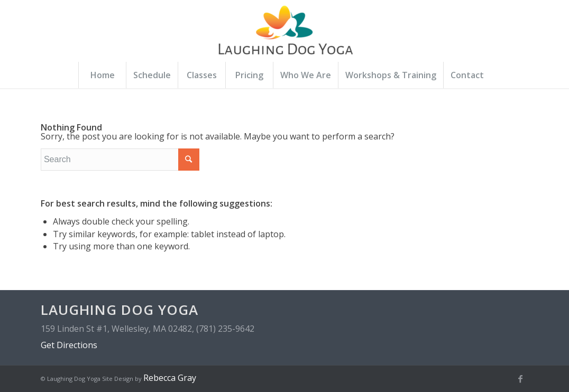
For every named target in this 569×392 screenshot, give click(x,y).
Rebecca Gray (170, 378)
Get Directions (69, 345)
